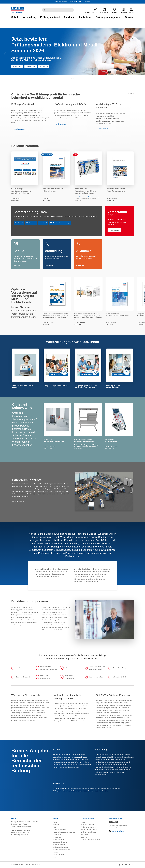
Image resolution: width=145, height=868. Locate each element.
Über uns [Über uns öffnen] (84, 837)
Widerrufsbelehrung (60, 830)
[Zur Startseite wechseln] (18, 8)
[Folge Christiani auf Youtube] (126, 865)
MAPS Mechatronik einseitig (84, 441)
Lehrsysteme (19, 432)
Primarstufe (62, 767)
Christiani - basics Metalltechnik (117, 316)
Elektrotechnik (31, 66)
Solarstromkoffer (111, 441)
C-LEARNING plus (18, 189)
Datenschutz (57, 835)
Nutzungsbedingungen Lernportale (65, 832)
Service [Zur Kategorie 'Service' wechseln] (129, 17)
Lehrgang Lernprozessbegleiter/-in (56, 386)
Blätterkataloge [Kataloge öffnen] (104, 10)
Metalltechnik (17, 66)
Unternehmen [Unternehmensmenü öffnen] (123, 10)
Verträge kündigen (59, 840)
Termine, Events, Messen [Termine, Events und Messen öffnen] (89, 830)
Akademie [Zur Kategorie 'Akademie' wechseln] (70, 17)
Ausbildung (54, 251)
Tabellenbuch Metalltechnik (53, 189)
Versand (56, 824)
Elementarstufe (72, 765)
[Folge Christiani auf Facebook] (120, 865)
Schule (19, 251)
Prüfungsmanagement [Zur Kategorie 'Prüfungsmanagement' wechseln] (108, 17)
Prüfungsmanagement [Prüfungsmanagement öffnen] (88, 827)
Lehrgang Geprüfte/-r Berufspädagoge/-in (114, 387)
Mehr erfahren (19, 502)
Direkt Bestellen (58, 855)
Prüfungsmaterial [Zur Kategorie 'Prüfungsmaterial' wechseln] (50, 17)
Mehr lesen (18, 266)
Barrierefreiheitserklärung (62, 850)
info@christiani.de (22, 835)
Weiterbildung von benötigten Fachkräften (86, 788)
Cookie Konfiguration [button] (60, 842)
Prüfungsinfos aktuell (23, 104)
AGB (55, 827)
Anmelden (88, 10)
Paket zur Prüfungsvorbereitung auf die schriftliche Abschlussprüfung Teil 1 (88, 317)
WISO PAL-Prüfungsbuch (116, 189)
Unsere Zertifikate (116, 831)
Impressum (57, 837)
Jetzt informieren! (20, 129)
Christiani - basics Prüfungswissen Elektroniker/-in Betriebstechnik (56, 317)
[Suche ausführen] (44, 10)
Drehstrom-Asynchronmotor (54, 441)
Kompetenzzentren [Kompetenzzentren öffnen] (87, 824)
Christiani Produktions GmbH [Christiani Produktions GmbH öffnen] (91, 840)
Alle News (130, 94)
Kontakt (56, 852)
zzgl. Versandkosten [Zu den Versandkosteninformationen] (122, 826)
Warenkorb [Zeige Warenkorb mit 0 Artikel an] (95, 10)
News (55, 822)
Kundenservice (19, 219)
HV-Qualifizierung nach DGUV (70, 104)
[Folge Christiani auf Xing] (130, 865)
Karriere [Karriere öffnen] (131, 10)
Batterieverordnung (60, 845)
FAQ (55, 857)
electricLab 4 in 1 (81, 189)
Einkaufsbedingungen (60, 847)
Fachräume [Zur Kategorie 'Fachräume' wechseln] (85, 17)
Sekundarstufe (74, 767)
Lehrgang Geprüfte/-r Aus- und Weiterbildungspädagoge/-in (86, 387)
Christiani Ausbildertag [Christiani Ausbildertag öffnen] (88, 832)
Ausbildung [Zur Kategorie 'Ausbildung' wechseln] (30, 17)
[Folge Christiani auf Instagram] (133, 865)
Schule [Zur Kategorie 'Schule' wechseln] (15, 17)
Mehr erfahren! (61, 124)
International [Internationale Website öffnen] (114, 10)
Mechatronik (44, 66)
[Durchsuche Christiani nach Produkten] (60, 10)
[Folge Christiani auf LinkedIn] (123, 865)
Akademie (84, 251)
